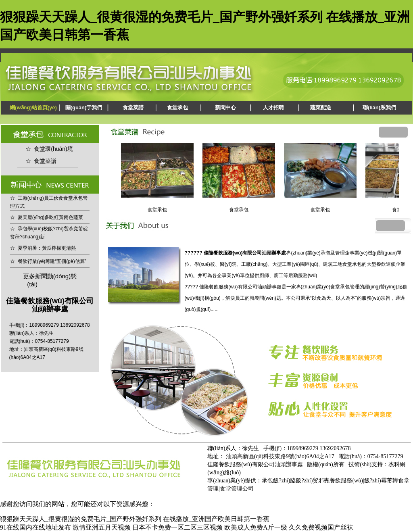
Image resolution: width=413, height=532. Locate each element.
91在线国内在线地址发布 (35, 527)
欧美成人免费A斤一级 (256, 527)
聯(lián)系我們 (379, 107)
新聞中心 (225, 107)
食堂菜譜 (133, 107)
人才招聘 (273, 107)
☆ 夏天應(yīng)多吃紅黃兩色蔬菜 (47, 217)
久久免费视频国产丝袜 (321, 527)
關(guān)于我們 (84, 107)
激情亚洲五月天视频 (102, 527)
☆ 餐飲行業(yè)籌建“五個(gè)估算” (48, 261)
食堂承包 (177, 107)
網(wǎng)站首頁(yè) (33, 107)
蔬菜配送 (321, 107)
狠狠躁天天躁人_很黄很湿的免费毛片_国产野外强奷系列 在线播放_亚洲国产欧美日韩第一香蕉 (135, 519)
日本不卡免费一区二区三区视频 (177, 527)
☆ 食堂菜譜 (41, 161)
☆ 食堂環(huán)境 (49, 149)
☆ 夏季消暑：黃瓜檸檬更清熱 (43, 248)
